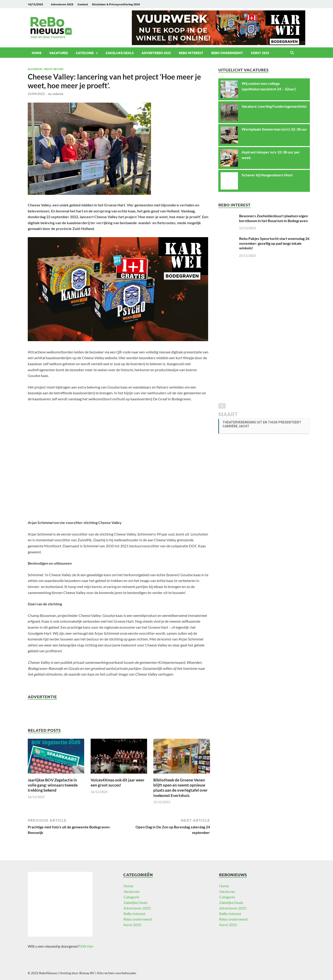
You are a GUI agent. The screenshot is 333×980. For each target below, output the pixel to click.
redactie (58, 94)
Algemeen (35, 69)
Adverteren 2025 (62, 4)
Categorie (85, 53)
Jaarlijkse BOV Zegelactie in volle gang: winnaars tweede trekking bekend (53, 785)
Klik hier (87, 946)
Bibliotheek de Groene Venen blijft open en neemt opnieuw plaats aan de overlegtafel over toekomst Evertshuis (180, 788)
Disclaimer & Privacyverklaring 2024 (116, 4)
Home (37, 53)
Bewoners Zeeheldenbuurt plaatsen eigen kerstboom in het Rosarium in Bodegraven (274, 218)
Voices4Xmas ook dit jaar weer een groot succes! (118, 782)
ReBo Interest (191, 53)
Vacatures (59, 53)
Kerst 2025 (260, 53)
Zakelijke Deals (120, 53)
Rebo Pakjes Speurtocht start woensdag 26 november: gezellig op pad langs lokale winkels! (274, 243)
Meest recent (54, 69)
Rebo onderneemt (227, 53)
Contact (83, 4)
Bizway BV (87, 973)
